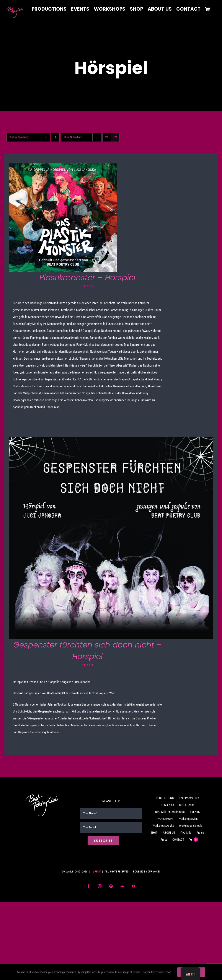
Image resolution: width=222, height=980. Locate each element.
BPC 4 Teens (187, 805)
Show (73, 137)
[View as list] (115, 137)
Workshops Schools (191, 826)
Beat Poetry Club (189, 798)
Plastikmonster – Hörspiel (87, 278)
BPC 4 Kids (167, 805)
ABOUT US (169, 833)
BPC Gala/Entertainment (170, 812)
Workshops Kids (188, 819)
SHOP (154, 833)
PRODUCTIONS (165, 798)
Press (164, 840)
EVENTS (195, 812)
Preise (200, 833)
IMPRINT (96, 872)
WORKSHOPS (165, 819)
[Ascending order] (55, 137)
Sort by (19, 137)
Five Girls (186, 833)
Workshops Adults (163, 826)
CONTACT (178, 840)
